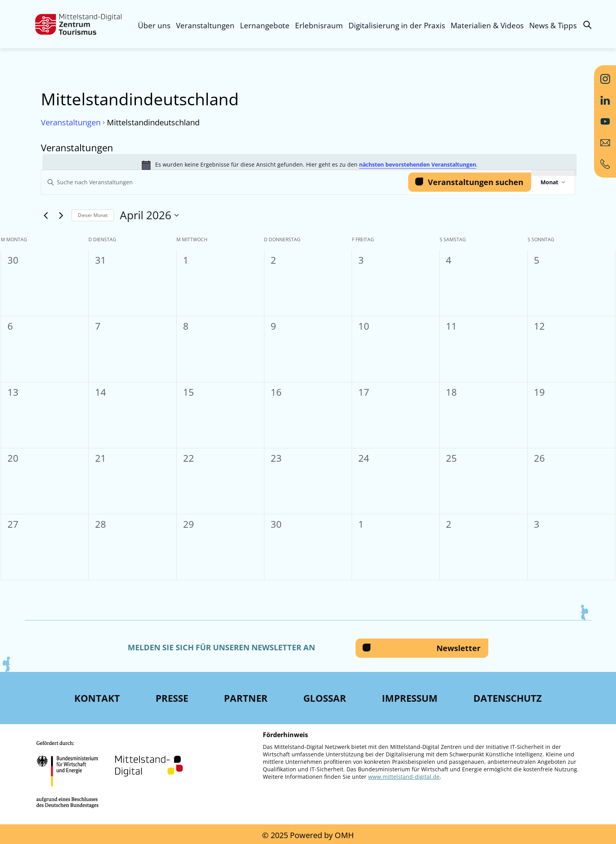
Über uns (154, 26)
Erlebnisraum (319, 26)
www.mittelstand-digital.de (404, 777)
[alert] (310, 165)
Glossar (325, 698)
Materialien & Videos (487, 26)
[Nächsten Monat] (61, 215)
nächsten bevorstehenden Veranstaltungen (418, 164)
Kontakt (97, 698)
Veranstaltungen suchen (476, 182)
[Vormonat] (46, 215)
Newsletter (458, 648)
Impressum (410, 698)
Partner (246, 698)
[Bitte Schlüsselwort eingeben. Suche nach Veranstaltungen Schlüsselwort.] (225, 183)
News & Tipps (553, 26)
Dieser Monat (93, 215)
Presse (172, 698)
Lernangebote (265, 26)
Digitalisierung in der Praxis (397, 26)
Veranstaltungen (205, 26)
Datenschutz (508, 698)
